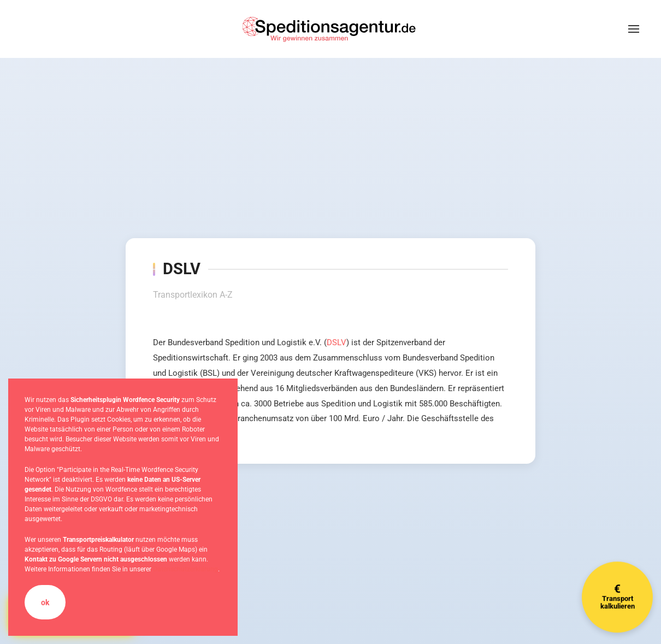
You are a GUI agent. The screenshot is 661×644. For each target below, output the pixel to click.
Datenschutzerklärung (185, 569)
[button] (634, 29)
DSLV (337, 342)
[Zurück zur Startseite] (330, 29)
